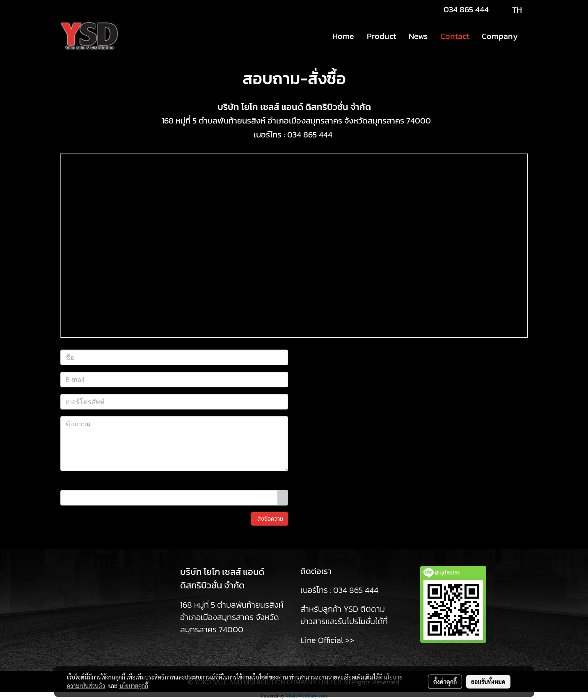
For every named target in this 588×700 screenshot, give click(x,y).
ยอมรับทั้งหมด (488, 682)
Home (343, 36)
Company (500, 36)
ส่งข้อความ (270, 519)
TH (510, 10)
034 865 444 (466, 9)
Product (381, 36)
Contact (455, 36)
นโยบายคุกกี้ (134, 686)
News (418, 36)
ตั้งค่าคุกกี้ (445, 682)
